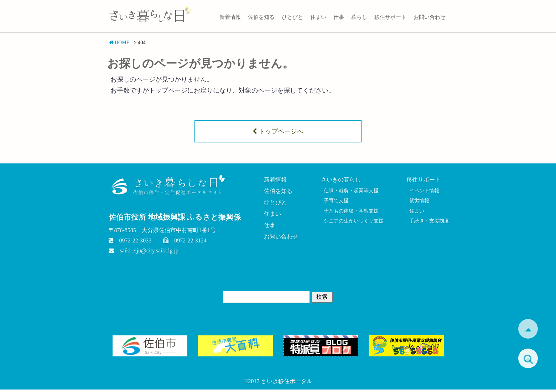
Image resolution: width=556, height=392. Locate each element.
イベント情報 (422, 192)
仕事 (339, 17)
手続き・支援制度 (428, 225)
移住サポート (390, 17)
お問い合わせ (430, 17)
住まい (318, 17)
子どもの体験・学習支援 (351, 214)
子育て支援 (335, 203)
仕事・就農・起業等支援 (351, 192)
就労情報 (417, 203)
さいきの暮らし (340, 181)
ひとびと (292, 17)
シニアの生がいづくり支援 (353, 225)
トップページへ (278, 132)
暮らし (359, 17)
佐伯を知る (261, 17)
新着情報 (230, 17)
